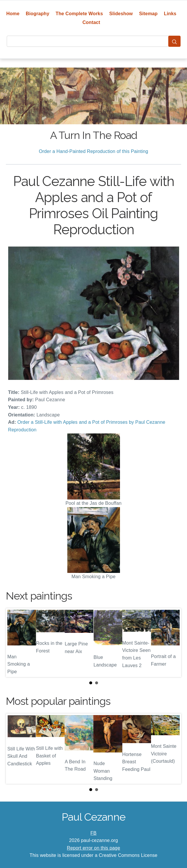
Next (172, 643)
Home (13, 14)
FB (93, 833)
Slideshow (121, 14)
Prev (15, 643)
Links (170, 14)
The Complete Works (79, 14)
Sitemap (148, 14)
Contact (91, 22)
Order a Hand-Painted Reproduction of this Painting (94, 151)
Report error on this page (94, 848)
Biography (38, 14)
